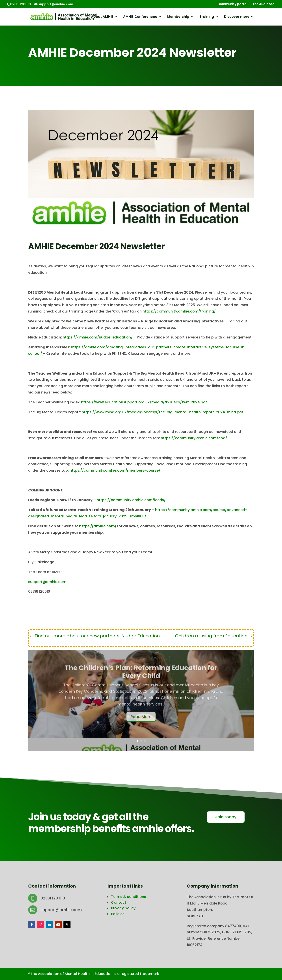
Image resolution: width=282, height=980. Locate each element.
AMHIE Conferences (140, 17)
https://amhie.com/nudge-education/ (98, 337)
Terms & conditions (129, 897)
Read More (141, 723)
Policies (118, 914)
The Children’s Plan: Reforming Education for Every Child (141, 679)
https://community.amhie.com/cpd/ (194, 438)
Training (207, 17)
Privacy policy (123, 908)
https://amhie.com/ (98, 526)
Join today (226, 817)
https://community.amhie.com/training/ (179, 311)
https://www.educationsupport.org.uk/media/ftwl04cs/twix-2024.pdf (144, 402)
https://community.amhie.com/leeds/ (131, 500)
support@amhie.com (47, 582)
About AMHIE (102, 17)
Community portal (232, 4)
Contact (119, 902)
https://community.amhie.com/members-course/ (115, 470)
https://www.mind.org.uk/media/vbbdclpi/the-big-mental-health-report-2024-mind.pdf (162, 412)
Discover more (237, 17)
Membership (178, 17)
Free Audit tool (263, 4)
